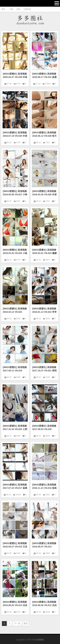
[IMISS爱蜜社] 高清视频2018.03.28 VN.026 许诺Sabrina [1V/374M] (44, 193)
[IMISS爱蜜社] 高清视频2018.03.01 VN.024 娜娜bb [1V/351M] (44, 252)
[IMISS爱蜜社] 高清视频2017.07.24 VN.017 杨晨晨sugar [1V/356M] (15, 487)
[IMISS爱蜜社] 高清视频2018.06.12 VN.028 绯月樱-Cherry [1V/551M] (44, 135)
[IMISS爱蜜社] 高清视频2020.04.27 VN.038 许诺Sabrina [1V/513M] (15, 76)
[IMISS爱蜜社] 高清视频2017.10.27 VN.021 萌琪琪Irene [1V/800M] (44, 369)
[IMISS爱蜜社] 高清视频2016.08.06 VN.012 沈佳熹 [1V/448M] (44, 604)
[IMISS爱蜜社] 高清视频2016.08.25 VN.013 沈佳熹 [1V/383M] (15, 604)
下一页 (17, 623)
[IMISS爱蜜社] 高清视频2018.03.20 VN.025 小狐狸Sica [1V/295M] (15, 252)
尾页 (26, 623)
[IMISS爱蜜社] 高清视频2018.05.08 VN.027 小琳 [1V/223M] (15, 193)
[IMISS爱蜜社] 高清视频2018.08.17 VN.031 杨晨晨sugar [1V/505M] (44, 76)
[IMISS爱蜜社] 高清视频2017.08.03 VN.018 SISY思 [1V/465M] (44, 428)
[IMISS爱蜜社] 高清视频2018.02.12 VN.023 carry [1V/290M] (15, 311)
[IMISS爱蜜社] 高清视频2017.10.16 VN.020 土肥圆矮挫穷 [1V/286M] (15, 428)
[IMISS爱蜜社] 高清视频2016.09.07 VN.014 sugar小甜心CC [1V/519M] (44, 545)
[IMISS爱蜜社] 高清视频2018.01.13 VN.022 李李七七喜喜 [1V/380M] (44, 311)
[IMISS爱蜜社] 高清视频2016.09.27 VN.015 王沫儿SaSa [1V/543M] (15, 545)
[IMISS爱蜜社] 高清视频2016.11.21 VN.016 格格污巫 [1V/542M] (44, 487)
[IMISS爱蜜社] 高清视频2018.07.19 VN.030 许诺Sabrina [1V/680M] (15, 135)
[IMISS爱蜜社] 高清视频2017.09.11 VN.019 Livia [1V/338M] (15, 369)
